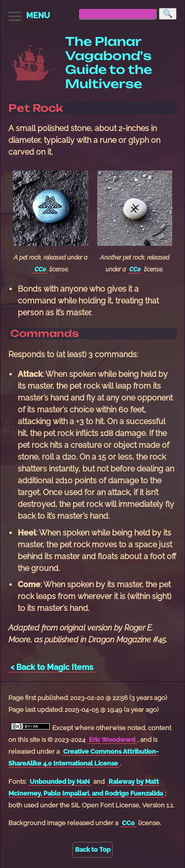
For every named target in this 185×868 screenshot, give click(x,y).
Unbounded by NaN (60, 782)
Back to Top (93, 850)
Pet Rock (36, 108)
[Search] (168, 14)
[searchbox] (117, 14)
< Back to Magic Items (52, 667)
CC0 (40, 269)
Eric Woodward (112, 740)
